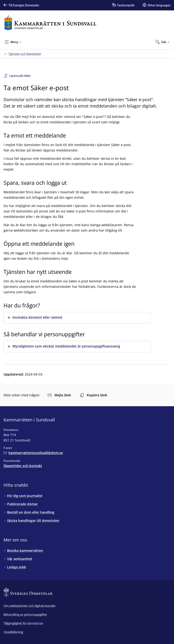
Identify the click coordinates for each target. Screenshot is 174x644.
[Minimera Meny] (13, 42)
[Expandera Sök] (162, 42)
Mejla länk (59, 395)
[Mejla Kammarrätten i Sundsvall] (33, 453)
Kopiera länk (94, 395)
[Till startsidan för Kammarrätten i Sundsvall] (50, 23)
